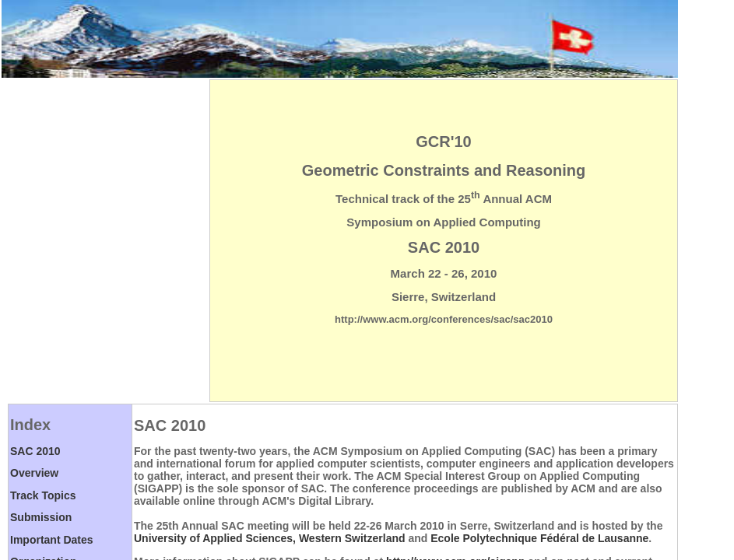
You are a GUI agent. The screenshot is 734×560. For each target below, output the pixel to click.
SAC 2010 (35, 451)
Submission (41, 517)
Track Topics (43, 495)
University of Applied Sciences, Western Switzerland (270, 538)
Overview (34, 473)
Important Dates (52, 540)
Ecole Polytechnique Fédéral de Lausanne (539, 538)
